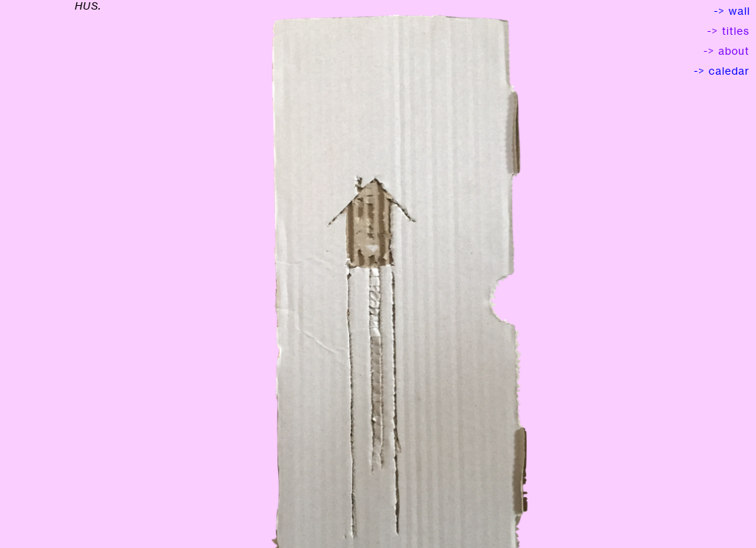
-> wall (732, 11)
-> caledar (725, 71)
